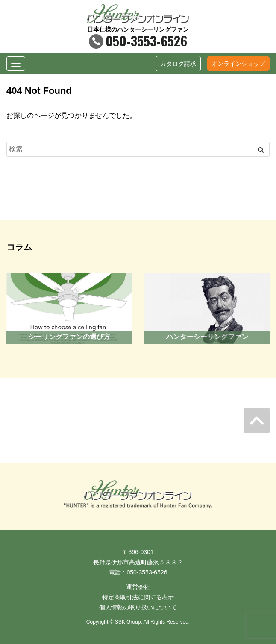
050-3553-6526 (138, 41)
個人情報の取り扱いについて (138, 607)
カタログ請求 (178, 64)
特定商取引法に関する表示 (138, 597)
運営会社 (138, 587)
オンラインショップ (238, 64)
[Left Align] (261, 150)
